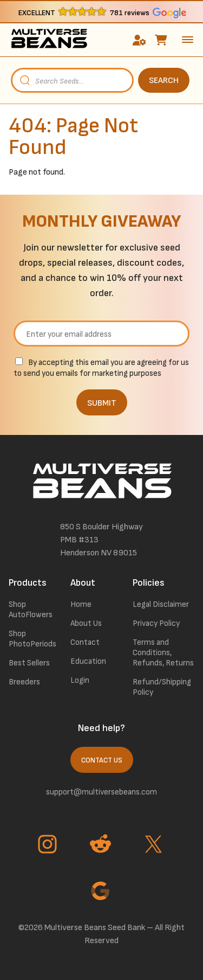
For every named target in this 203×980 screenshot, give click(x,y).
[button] (101, 12)
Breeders (24, 682)
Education (88, 661)
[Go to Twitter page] (155, 846)
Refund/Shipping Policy (162, 687)
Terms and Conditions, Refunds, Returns (163, 653)
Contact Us (102, 760)
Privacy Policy (156, 623)
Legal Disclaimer (161, 604)
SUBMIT (102, 403)
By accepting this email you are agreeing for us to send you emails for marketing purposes (101, 368)
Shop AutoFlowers (31, 610)
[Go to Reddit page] (102, 846)
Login (80, 680)
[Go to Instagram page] (49, 846)
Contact (85, 642)
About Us (86, 623)
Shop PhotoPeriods (32, 639)
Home (81, 604)
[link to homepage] (49, 40)
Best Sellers (29, 663)
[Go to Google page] (102, 892)
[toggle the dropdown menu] (188, 40)
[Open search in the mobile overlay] (101, 80)
